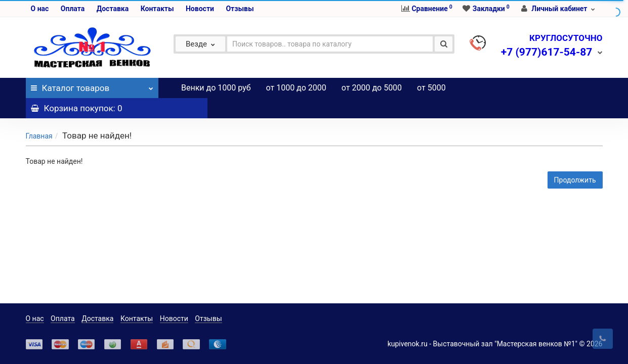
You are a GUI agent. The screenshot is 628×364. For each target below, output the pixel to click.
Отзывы (240, 9)
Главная (39, 116)
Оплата (73, 9)
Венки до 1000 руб (216, 88)
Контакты (157, 9)
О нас (40, 9)
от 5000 (431, 88)
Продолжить (575, 160)
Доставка (113, 9)
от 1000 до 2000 (296, 88)
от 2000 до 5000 (372, 88)
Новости (200, 9)
